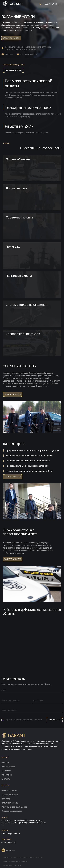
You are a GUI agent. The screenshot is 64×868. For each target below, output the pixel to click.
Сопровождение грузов (12, 811)
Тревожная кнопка (10, 795)
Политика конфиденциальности (15, 862)
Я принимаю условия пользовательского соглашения (23, 720)
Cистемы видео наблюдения (14, 807)
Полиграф (6, 799)
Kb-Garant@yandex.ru (11, 833)
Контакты (6, 779)
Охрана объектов (9, 791)
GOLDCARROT (17, 865)
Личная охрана (8, 767)
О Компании (7, 775)
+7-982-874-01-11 (9, 843)
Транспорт (6, 771)
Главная (5, 763)
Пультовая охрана (10, 803)
